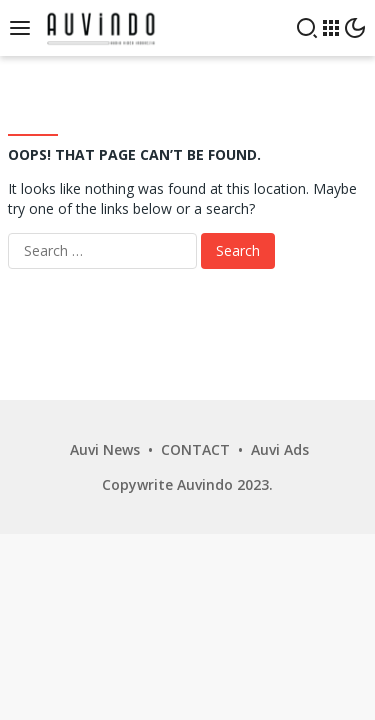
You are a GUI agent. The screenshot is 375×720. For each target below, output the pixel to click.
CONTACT (195, 449)
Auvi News (105, 449)
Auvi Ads (280, 449)
